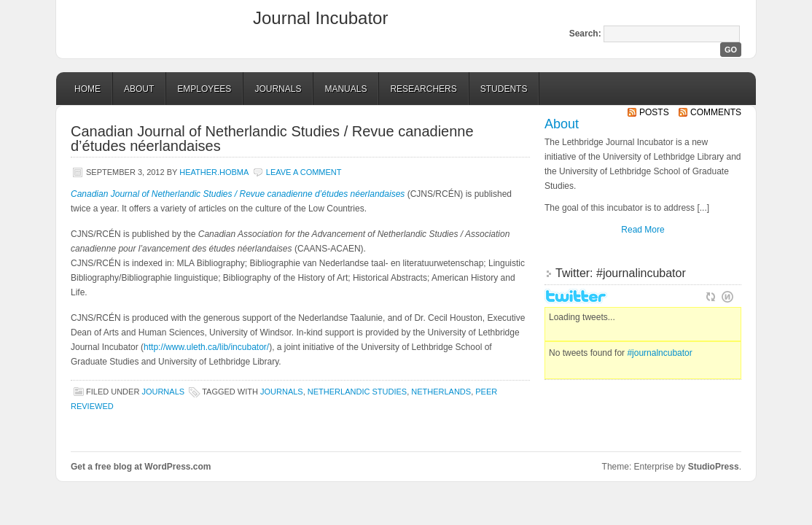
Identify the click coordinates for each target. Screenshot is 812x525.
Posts (654, 112)
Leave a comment (304, 172)
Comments (716, 112)
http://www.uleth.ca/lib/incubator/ (206, 347)
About (139, 89)
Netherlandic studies (357, 392)
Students (504, 89)
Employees (204, 89)
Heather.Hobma (214, 172)
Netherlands (441, 392)
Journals (278, 89)
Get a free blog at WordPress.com (141, 467)
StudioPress (714, 467)
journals (282, 392)
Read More (643, 230)
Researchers (423, 89)
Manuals (346, 89)
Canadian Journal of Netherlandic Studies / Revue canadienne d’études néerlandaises (272, 139)
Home (87, 89)
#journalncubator (659, 354)
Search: (585, 34)
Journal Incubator (320, 18)
